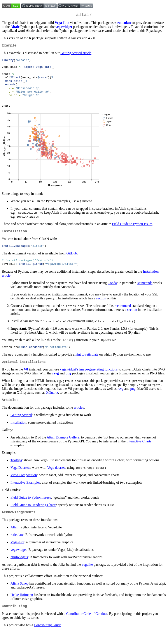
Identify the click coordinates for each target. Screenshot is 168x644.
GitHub (72, 262)
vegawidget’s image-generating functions (89, 380)
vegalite (87, 577)
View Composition (24, 487)
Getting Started (21, 427)
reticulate (17, 547)
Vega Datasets (20, 479)
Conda (112, 293)
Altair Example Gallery (63, 449)
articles (79, 419)
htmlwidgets (19, 570)
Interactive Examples (25, 494)
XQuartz (52, 403)
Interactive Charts (139, 453)
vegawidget (19, 562)
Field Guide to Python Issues (132, 232)
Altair (15, 540)
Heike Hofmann (22, 607)
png (68, 384)
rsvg (55, 384)
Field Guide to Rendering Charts (33, 516)
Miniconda (145, 293)
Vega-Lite (17, 555)
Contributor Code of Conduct (87, 627)
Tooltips (16, 472)
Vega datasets (57, 479)
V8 (26, 380)
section (101, 308)
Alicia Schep (19, 596)
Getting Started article (76, 55)
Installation (18, 434)
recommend (123, 316)
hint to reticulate (87, 365)
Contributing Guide (48, 638)
